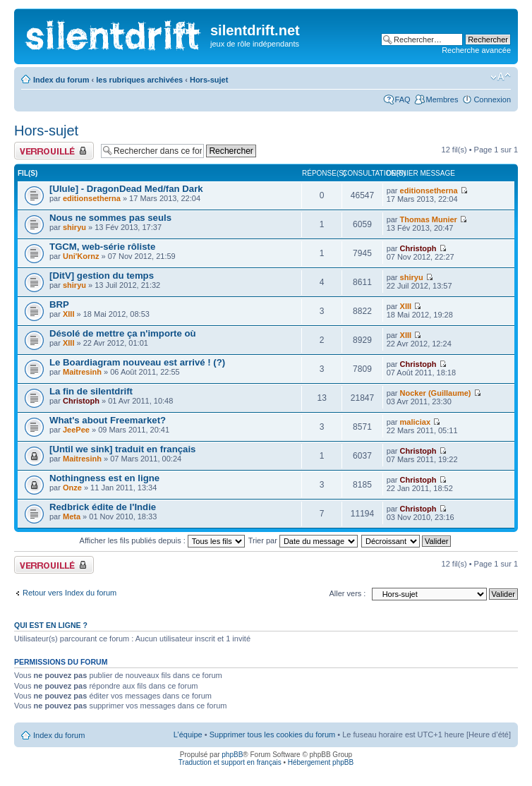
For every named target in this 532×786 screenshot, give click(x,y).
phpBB (232, 755)
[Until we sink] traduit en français (122, 449)
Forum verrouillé (54, 151)
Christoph (418, 248)
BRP (59, 304)
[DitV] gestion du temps (102, 276)
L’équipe (188, 734)
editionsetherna (92, 198)
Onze (72, 488)
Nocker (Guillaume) (436, 393)
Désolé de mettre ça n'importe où (123, 333)
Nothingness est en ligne (104, 478)
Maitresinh (82, 372)
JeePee (76, 430)
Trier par (303, 540)
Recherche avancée (476, 50)
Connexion (492, 99)
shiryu (74, 227)
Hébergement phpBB (321, 762)
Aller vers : (347, 593)
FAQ (403, 99)
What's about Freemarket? (108, 420)
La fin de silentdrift (91, 391)
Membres (442, 99)
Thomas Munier (429, 219)
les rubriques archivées (139, 80)
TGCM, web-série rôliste (102, 247)
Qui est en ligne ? (51, 625)
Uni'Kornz (81, 256)
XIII (69, 314)
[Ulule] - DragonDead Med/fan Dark (126, 189)
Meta (72, 516)
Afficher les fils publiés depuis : (162, 540)
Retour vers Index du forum (69, 593)
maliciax (415, 422)
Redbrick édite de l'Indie (103, 507)
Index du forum (61, 80)
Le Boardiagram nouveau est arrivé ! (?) (137, 362)
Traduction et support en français (230, 762)
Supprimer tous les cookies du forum (273, 734)
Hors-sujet (209, 80)
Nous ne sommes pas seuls (110, 218)
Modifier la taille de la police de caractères (501, 77)
